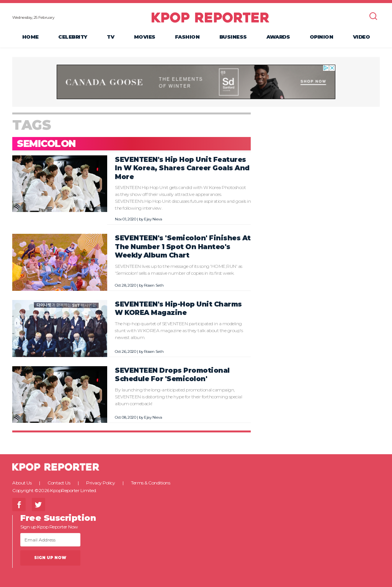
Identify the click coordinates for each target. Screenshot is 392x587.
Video (362, 37)
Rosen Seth (154, 285)
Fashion (187, 37)
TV (110, 37)
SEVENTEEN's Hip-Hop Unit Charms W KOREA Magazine (178, 308)
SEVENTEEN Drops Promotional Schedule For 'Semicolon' (172, 375)
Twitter (38, 505)
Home (30, 37)
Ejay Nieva (153, 219)
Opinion (322, 37)
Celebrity (73, 37)
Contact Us (59, 483)
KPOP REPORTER (210, 17)
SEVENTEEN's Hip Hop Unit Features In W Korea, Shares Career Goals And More (182, 168)
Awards (278, 37)
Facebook (19, 505)
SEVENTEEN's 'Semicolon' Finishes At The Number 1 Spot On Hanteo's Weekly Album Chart (183, 246)
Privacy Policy (100, 483)
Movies (145, 37)
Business (233, 37)
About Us (22, 483)
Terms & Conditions (150, 483)
